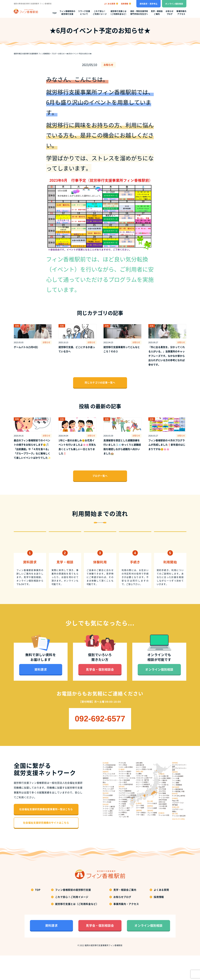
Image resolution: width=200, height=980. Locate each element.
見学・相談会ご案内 (157, 12)
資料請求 (41, 694)
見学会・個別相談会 (100, 694)
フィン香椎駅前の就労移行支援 (67, 12)
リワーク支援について (84, 12)
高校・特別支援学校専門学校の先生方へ (139, 12)
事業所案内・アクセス (126, 928)
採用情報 (159, 921)
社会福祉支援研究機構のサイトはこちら (46, 847)
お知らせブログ (170, 12)
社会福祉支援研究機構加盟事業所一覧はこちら (46, 834)
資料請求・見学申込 (148, 4)
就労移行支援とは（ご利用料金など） (118, 12)
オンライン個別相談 (174, 4)
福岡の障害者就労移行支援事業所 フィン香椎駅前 (33, 4)
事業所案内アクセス (181, 12)
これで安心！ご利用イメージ (100, 12)
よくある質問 (161, 914)
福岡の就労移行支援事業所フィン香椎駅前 (104, 970)
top (55, 13)
